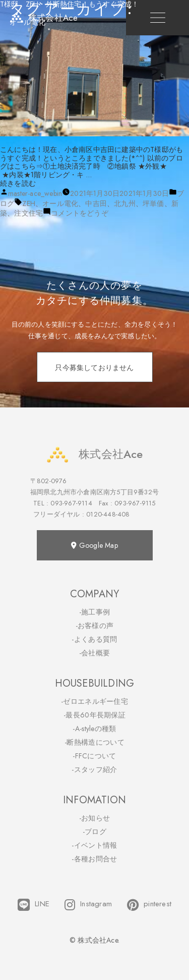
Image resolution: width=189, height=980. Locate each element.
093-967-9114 (71, 503)
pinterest (149, 905)
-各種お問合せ (94, 859)
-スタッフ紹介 (94, 769)
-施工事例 (95, 612)
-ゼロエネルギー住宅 (94, 701)
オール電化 (60, 203)
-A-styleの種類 (94, 729)
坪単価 (153, 203)
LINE (34, 905)
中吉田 (96, 203)
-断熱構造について (94, 742)
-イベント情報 (94, 845)
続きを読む (18, 183)
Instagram (88, 905)
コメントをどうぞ (80, 213)
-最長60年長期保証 (94, 715)
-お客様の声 (95, 626)
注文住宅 (28, 213)
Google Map (94, 545)
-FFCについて (94, 756)
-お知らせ (95, 818)
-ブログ (94, 832)
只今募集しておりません (94, 368)
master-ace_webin (35, 193)
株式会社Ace (94, 454)
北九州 (125, 203)
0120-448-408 (108, 514)
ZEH (29, 203)
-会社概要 (95, 653)
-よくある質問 (94, 639)
